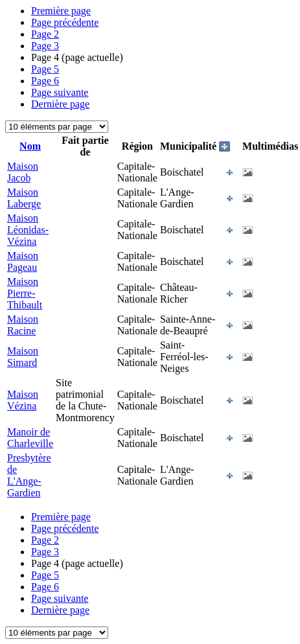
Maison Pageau (23, 261)
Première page (61, 11)
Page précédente (65, 22)
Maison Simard (23, 357)
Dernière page (60, 104)
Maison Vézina (23, 400)
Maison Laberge (24, 198)
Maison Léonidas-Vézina (28, 230)
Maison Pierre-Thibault (25, 293)
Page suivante (60, 92)
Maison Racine (23, 325)
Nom (30, 146)
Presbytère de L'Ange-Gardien (29, 475)
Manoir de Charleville (30, 438)
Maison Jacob (23, 172)
